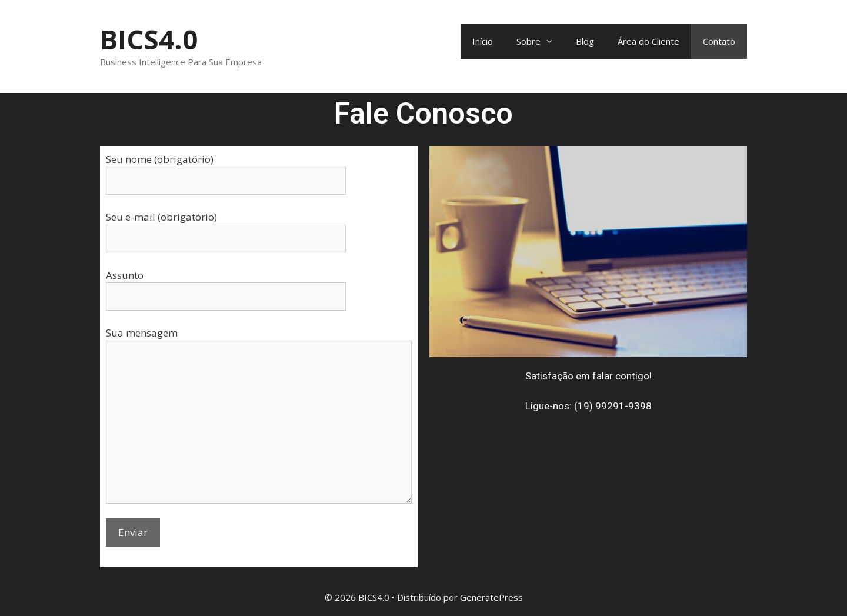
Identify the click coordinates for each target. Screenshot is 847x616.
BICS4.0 (149, 39)
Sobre (540, 41)
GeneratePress (491, 597)
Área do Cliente (648, 41)
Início (483, 41)
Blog (585, 41)
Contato (719, 41)
